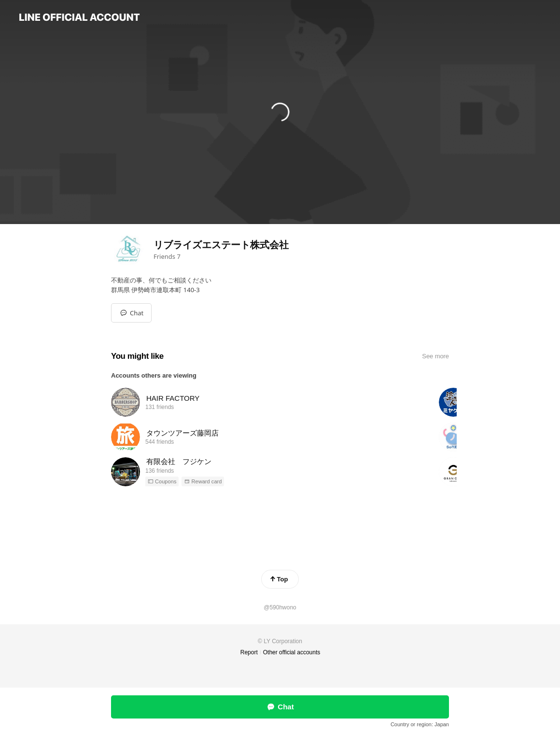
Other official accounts (292, 652)
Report (249, 652)
